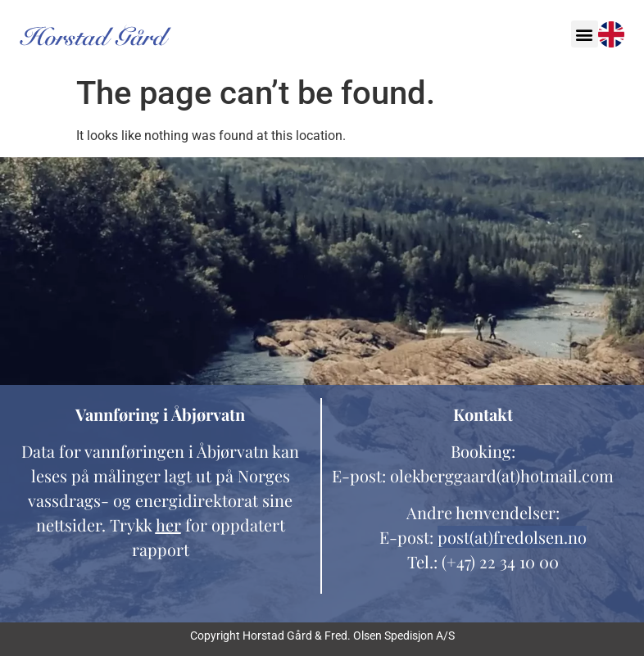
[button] (585, 34)
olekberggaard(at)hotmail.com (502, 475)
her (168, 525)
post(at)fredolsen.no (512, 537)
